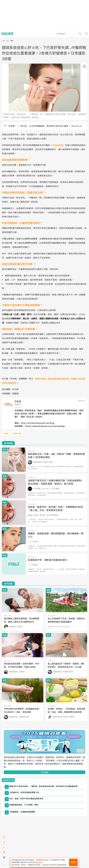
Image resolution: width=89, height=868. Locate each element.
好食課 (11, 126)
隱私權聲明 (38, 862)
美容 (12, 41)
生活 (8, 41)
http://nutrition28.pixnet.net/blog (38, 423)
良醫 (3, 41)
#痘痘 (6, 433)
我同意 (73, 862)
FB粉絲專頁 (57, 145)
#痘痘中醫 (17, 433)
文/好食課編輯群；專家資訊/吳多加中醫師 (49, 126)
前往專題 (44, 772)
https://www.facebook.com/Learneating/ (45, 426)
